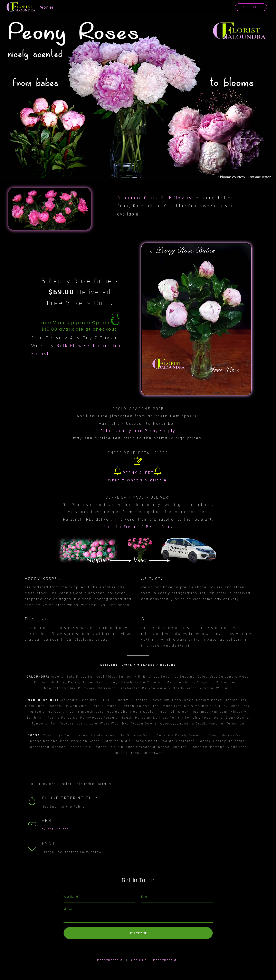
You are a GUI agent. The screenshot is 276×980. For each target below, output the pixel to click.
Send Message (138, 933)
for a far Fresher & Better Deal (137, 527)
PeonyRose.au (166, 960)
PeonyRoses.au (111, 960)
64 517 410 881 (55, 829)
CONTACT (251, 7)
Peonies (47, 7)
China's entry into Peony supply (138, 431)
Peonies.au (139, 960)
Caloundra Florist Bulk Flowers (154, 198)
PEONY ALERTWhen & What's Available (137, 472)
